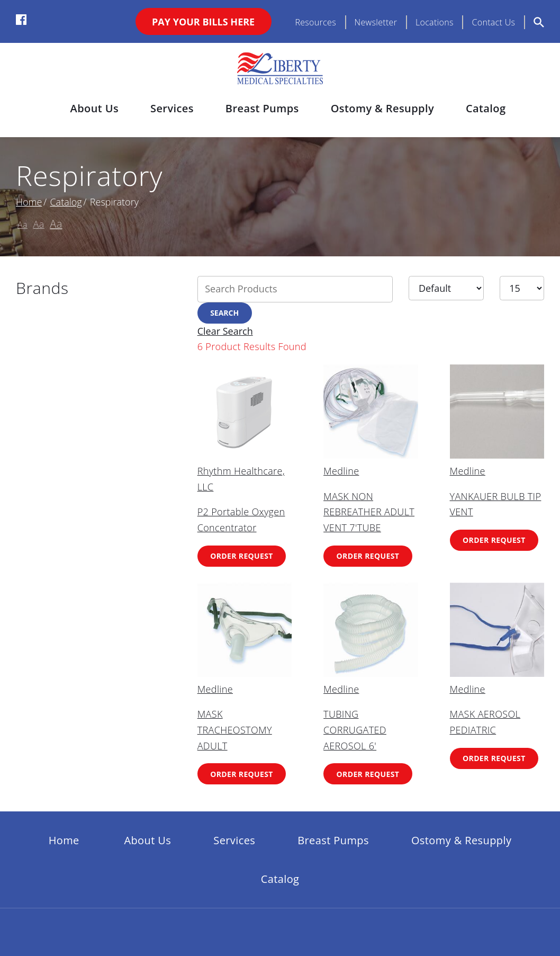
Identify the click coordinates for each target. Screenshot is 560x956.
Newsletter (376, 22)
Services (172, 108)
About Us (94, 108)
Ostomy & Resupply (382, 108)
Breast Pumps (262, 108)
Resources (315, 22)
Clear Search (225, 331)
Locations (435, 22)
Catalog (486, 108)
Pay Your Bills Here (203, 22)
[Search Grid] (295, 289)
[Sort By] (446, 288)
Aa (22, 225)
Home (29, 202)
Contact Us (493, 22)
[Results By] (522, 288)
